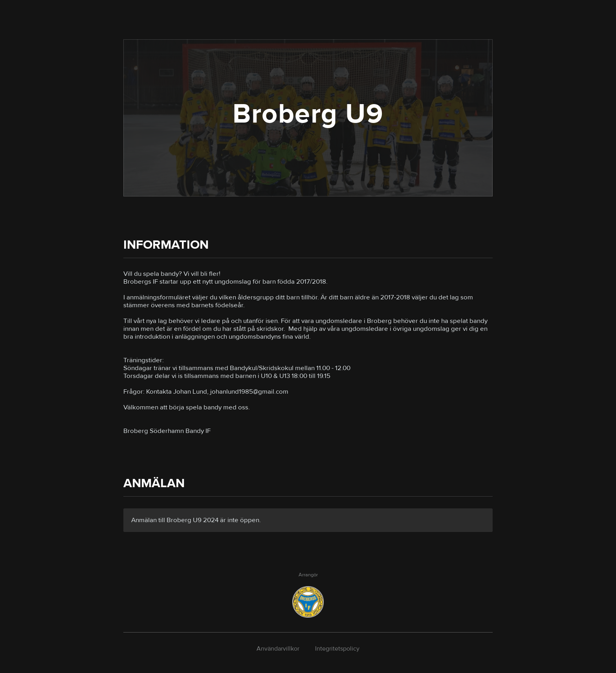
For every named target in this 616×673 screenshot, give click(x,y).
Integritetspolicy (337, 649)
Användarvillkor (278, 649)
